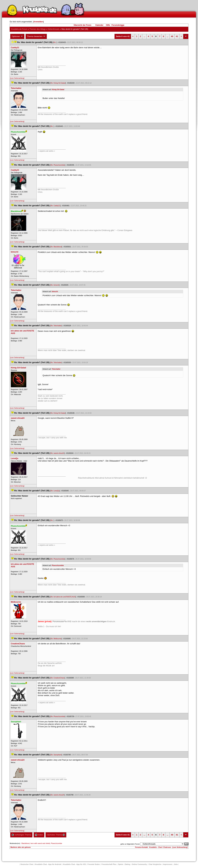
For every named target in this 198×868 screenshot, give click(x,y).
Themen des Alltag (38, 29)
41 (177, 36)
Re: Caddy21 (55, 206)
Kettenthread (54, 29)
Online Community (139, 864)
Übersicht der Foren (82, 25)
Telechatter (56, 369)
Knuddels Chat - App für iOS (74, 864)
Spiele (121, 864)
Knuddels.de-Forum (19, 29)
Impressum (168, 864)
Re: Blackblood (56, 247)
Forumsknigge (118, 25)
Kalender (99, 25)
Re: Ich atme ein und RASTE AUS (63, 597)
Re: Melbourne (56, 639)
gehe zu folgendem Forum (130, 844)
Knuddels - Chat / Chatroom (160, 847)
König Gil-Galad (58, 89)
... (144, 36)
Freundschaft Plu (109, 864)
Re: (55, 42)
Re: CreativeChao (58, 678)
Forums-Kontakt (141, 847)
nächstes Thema (56, 835)
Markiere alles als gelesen (20, 847)
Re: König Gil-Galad (58, 83)
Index (39, 835)
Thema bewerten (36, 36)
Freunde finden (94, 864)
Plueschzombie (58, 565)
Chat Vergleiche (155, 864)
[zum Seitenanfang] (17, 78)
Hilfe (108, 25)
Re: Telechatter (56, 326)
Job (176, 864)
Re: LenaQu (55, 491)
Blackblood (26, 843)
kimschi (55, 291)
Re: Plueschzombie (58, 165)
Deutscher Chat (27, 864)
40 (172, 36)
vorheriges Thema (21, 835)
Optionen (17, 36)
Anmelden (38, 22)
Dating (127, 864)
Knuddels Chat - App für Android (48, 864)
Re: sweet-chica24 (57, 453)
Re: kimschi (55, 285)
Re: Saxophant (56, 755)
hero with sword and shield (40, 843)
